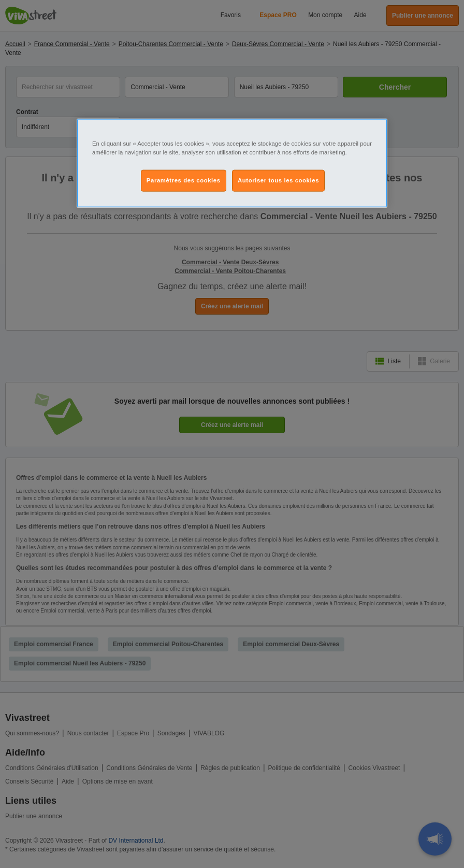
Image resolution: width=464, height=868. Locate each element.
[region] (232, 163)
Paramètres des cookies (184, 180)
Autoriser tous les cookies (278, 180)
